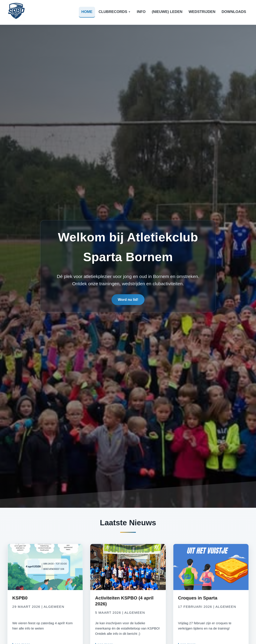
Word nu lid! (128, 300)
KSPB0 (20, 598)
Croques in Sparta (198, 598)
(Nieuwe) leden (167, 12)
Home (87, 12)
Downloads (234, 12)
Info (141, 12)
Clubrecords (113, 12)
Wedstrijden (202, 12)
